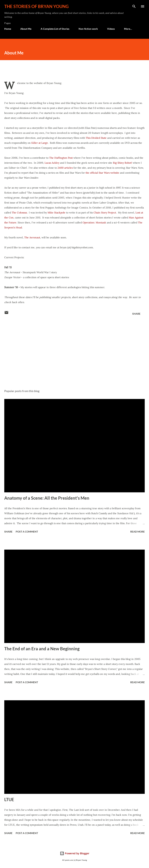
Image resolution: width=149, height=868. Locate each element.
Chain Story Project (105, 213)
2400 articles (65, 168)
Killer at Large (40, 143)
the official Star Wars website (102, 173)
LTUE (9, 799)
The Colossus (19, 213)
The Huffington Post (61, 158)
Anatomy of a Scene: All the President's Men (47, 498)
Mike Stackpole (56, 213)
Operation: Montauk (94, 223)
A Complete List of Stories (55, 29)
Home (8, 29)
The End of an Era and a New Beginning (42, 649)
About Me (26, 29)
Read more (138, 532)
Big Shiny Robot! (123, 163)
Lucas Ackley (52, 163)
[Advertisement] (74, 353)
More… (128, 29)
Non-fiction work (88, 29)
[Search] (134, 6)
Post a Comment (27, 532)
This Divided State (96, 138)
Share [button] (136, 314)
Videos (111, 29)
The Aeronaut (32, 237)
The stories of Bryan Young (36, 6)
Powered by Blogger (75, 853)
